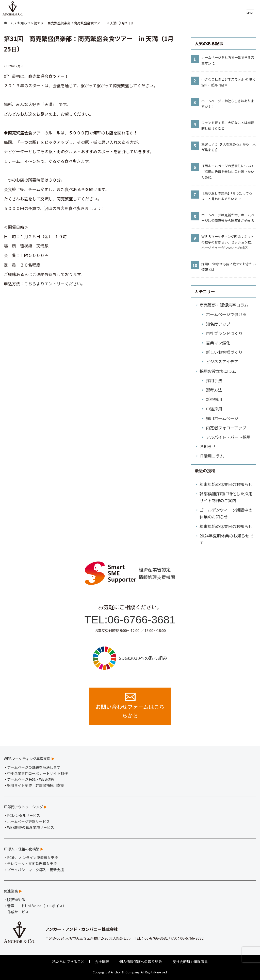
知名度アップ (218, 324)
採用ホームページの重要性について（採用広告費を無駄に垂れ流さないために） (228, 171)
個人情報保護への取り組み (141, 961)
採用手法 (214, 380)
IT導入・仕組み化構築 (22, 849)
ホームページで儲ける (226, 314)
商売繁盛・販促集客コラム (224, 305)
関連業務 (11, 891)
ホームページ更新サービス (28, 821)
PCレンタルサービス (24, 815)
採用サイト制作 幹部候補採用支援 (36, 785)
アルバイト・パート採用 (228, 437)
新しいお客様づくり (224, 352)
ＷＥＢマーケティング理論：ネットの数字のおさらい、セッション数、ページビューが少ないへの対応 (228, 242)
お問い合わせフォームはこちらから (130, 706)
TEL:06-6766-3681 (130, 620)
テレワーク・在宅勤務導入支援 (32, 864)
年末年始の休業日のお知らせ (226, 484)
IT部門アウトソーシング (23, 807)
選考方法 (214, 390)
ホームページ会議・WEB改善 (31, 779)
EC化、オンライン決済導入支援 (32, 857)
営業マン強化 (218, 343)
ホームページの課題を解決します (34, 767)
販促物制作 (16, 900)
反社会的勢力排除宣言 (190, 961)
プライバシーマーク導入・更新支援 (36, 870)
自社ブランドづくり (224, 333)
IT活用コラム (212, 456)
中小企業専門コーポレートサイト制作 (37, 773)
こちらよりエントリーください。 (55, 284)
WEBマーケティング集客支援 (27, 759)
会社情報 (102, 961)
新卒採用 (214, 399)
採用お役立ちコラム (218, 371)
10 (195, 265)
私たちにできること (68, 961)
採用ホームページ (222, 418)
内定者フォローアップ (226, 428)
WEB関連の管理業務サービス (31, 827)
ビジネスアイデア (222, 361)
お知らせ (208, 446)
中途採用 (214, 409)
